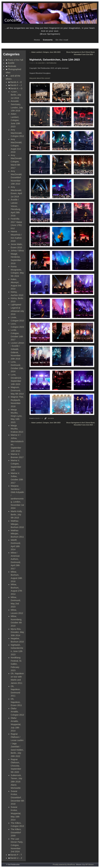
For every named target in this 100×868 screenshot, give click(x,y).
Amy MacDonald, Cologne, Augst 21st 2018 (16, 146)
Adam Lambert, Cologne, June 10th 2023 (15, 120)
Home (37, 40)
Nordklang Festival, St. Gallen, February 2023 (16, 664)
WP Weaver (90, 864)
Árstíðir (11, 63)
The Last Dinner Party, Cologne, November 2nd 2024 (17, 845)
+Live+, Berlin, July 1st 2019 (16, 95)
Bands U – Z (16, 858)
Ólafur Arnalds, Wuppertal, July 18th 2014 (16, 724)
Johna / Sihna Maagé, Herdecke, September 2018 (17, 257)
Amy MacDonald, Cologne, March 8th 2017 (16, 162)
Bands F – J (16, 85)
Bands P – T (16, 855)
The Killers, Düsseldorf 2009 (16, 832)
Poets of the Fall (15, 60)
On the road (62, 40)
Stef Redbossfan (52, 63)
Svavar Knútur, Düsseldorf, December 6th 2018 (17, 798)
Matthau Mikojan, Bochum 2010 (17, 524)
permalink (51, 418)
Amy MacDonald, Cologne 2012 (17, 133)
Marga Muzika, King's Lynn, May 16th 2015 (16, 416)
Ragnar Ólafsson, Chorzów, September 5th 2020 (16, 766)
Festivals (12, 66)
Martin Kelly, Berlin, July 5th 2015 (17, 514)
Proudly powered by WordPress (64, 864)
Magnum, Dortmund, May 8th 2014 (17, 390)
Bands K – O (16, 88)
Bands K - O (39, 418)
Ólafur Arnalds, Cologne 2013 (17, 712)
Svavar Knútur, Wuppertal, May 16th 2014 (16, 813)
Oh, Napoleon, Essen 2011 (16, 702)
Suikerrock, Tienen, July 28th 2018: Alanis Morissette (16, 782)
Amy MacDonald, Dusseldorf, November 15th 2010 (16, 177)
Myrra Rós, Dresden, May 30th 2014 (17, 632)
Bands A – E (16, 82)
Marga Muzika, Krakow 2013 (17, 429)
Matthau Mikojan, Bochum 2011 (17, 534)
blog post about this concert (40, 78)
